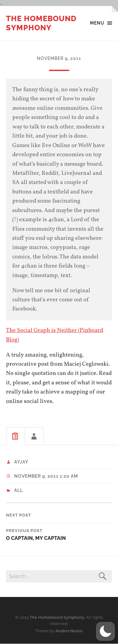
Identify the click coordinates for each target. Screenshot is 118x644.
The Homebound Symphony (41, 23)
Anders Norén (69, 631)
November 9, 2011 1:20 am (46, 476)
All (19, 490)
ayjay (21, 462)
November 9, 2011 (59, 58)
